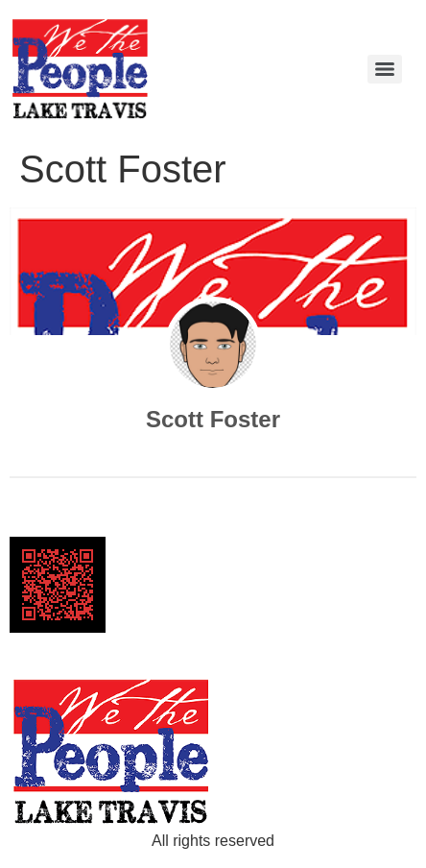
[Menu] (385, 69)
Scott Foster (213, 419)
